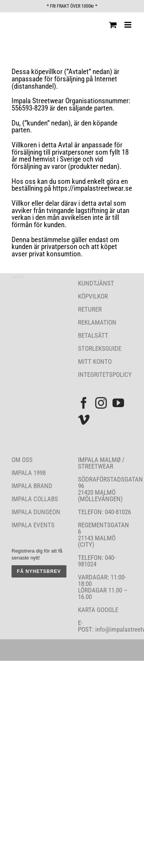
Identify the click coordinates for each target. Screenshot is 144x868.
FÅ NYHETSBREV (39, 571)
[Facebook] (84, 403)
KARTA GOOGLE (98, 610)
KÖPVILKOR (93, 296)
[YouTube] (118, 403)
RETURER (90, 309)
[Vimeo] (84, 420)
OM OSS (22, 460)
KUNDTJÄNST (96, 283)
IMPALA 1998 (29, 473)
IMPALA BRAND (32, 486)
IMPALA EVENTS (33, 525)
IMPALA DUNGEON (36, 512)
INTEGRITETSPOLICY (105, 375)
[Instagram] (101, 403)
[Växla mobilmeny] (128, 25)
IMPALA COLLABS (35, 499)
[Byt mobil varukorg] (113, 25)
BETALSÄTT (93, 335)
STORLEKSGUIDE (100, 348)
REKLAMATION (97, 322)
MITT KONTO (95, 361)
